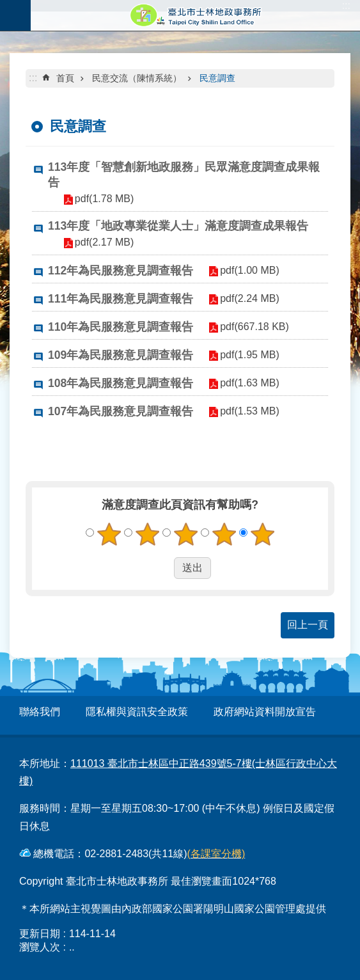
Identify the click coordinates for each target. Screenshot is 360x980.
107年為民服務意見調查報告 (121, 411)
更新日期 (40, 934)
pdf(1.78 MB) (103, 199)
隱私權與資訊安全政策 (137, 712)
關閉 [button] (15, 15)
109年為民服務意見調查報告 (121, 355)
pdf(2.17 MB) (103, 242)
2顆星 (147, 534)
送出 (162, 568)
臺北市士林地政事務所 (195, 15)
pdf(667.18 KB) (253, 327)
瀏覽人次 (40, 947)
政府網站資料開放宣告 (265, 712)
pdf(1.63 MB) (248, 383)
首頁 (65, 78)
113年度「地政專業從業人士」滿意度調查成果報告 (178, 226)
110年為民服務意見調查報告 (121, 327)
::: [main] (33, 78)
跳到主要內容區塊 (7, 7)
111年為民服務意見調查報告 (121, 299)
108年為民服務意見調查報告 (121, 383)
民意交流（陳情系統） (137, 78)
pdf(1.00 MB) (248, 270)
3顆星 (185, 534)
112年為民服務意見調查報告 (121, 271)
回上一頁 (308, 625)
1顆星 (109, 534)
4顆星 (224, 534)
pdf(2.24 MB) (248, 298)
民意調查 (217, 78)
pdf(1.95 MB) (248, 355)
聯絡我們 (40, 712)
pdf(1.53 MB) (248, 411)
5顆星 (262, 534)
